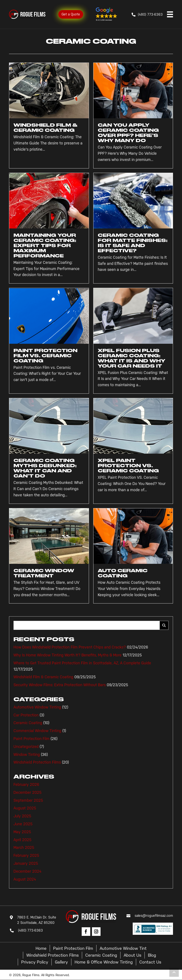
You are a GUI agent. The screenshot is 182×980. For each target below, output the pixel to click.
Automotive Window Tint (123, 948)
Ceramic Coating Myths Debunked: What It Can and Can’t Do (45, 468)
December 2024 (27, 871)
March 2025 (24, 848)
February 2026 (26, 785)
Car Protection (26, 715)
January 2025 (26, 863)
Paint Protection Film (32, 739)
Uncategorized (26, 747)
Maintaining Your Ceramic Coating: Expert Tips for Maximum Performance (45, 245)
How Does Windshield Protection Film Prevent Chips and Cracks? (70, 647)
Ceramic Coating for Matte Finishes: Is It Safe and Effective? (133, 243)
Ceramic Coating (28, 723)
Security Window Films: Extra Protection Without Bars (60, 685)
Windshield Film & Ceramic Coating (45, 128)
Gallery (61, 962)
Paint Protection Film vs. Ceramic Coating (45, 356)
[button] (107, 14)
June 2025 (23, 824)
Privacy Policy (35, 962)
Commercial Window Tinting (37, 731)
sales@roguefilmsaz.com (154, 916)
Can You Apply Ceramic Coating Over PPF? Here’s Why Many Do (128, 133)
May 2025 (22, 832)
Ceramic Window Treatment (44, 573)
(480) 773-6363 (150, 14)
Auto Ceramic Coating (123, 573)
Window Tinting (27, 755)
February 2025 (26, 855)
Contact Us (150, 962)
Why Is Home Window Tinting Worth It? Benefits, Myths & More (68, 655)
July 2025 (22, 816)
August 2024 (25, 879)
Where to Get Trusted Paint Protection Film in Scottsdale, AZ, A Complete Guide (82, 663)
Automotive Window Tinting (37, 707)
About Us (132, 955)
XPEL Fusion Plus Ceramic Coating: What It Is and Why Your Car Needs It (132, 358)
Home (41, 948)
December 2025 (28, 792)
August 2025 (25, 808)
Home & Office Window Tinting (104, 962)
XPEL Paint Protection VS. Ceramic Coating (128, 466)
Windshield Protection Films (37, 762)
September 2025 (28, 800)
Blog (152, 955)
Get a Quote (71, 14)
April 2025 (23, 840)
